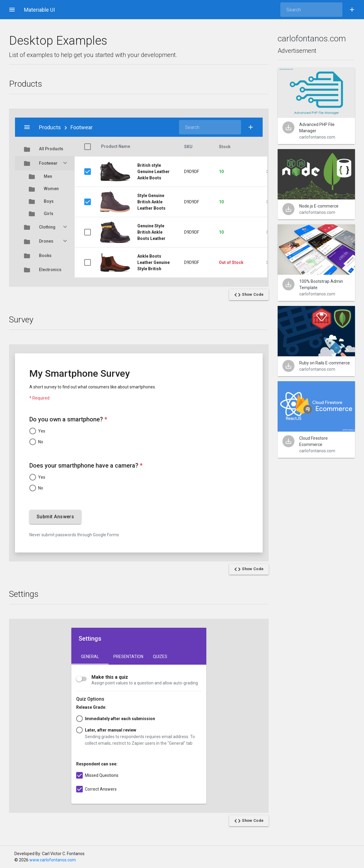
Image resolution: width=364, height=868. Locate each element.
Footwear (45, 163)
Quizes (160, 657)
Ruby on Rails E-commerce (325, 363)
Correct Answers (101, 789)
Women (45, 189)
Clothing (45, 227)
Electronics (45, 270)
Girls (45, 214)
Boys (45, 201)
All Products (45, 149)
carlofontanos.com (312, 39)
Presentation (128, 657)
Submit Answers (55, 517)
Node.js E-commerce (319, 206)
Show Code (249, 295)
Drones (45, 241)
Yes (42, 431)
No (41, 442)
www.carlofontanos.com (53, 860)
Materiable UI (39, 10)
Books (45, 256)
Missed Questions (102, 775)
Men (45, 176)
